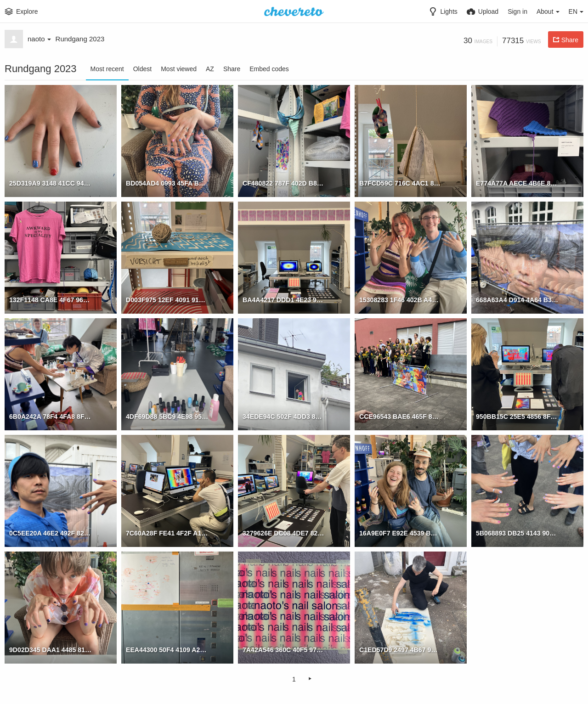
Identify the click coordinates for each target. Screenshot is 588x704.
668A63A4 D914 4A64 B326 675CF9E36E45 (517, 299)
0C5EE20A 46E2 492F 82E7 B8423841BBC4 (50, 533)
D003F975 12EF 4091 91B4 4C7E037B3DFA (167, 299)
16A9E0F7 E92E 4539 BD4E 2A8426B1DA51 (400, 533)
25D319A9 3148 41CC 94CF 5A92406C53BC (50, 183)
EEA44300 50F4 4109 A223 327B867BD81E (167, 649)
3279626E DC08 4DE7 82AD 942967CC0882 (284, 533)
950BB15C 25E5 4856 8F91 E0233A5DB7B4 (517, 416)
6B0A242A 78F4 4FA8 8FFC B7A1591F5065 (50, 416)
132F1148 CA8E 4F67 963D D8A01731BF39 (50, 299)
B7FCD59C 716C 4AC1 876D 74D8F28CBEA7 (400, 183)
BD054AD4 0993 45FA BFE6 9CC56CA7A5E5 (167, 183)
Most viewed (179, 69)
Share (232, 69)
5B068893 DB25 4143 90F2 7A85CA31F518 (517, 533)
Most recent (107, 69)
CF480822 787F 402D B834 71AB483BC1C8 (284, 183)
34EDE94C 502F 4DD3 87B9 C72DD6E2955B (284, 416)
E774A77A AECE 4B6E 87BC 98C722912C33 (517, 183)
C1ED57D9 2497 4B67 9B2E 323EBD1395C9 (400, 649)
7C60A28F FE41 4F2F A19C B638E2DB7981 (167, 533)
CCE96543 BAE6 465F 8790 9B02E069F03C (400, 416)
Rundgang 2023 (80, 39)
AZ (210, 69)
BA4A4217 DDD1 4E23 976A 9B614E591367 (284, 299)
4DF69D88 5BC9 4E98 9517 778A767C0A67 (167, 416)
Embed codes (269, 69)
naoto (39, 39)
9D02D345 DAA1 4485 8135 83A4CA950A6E (50, 649)
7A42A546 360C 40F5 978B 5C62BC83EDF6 (284, 649)
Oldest (142, 69)
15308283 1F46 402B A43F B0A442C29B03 (400, 299)
